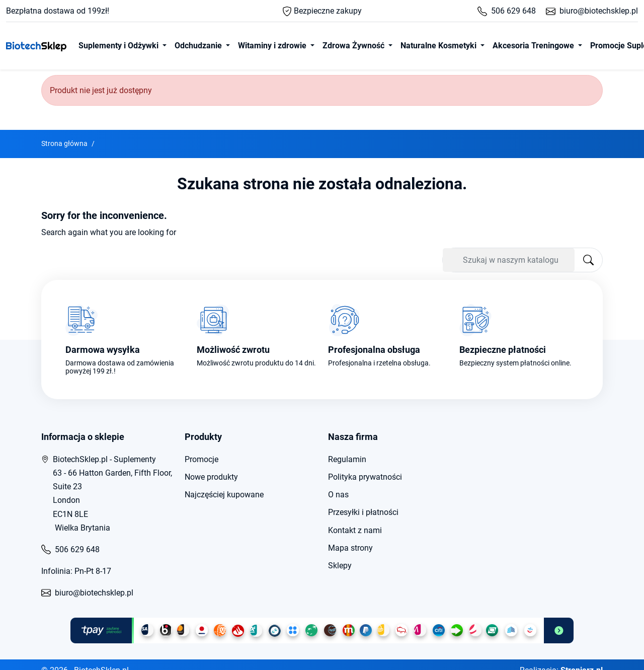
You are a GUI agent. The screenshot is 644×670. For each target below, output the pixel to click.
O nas (338, 495)
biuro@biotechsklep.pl (592, 11)
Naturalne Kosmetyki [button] (439, 46)
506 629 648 (507, 11)
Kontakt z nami (355, 530)
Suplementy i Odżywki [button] (119, 46)
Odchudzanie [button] (199, 46)
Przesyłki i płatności (363, 512)
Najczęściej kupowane (224, 495)
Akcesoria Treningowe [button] (534, 46)
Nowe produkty (211, 477)
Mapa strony (350, 548)
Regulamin (347, 459)
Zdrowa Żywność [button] (354, 46)
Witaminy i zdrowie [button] (273, 46)
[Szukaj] (509, 260)
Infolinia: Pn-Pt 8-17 (76, 571)
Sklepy (340, 566)
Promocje (202, 459)
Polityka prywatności (365, 477)
